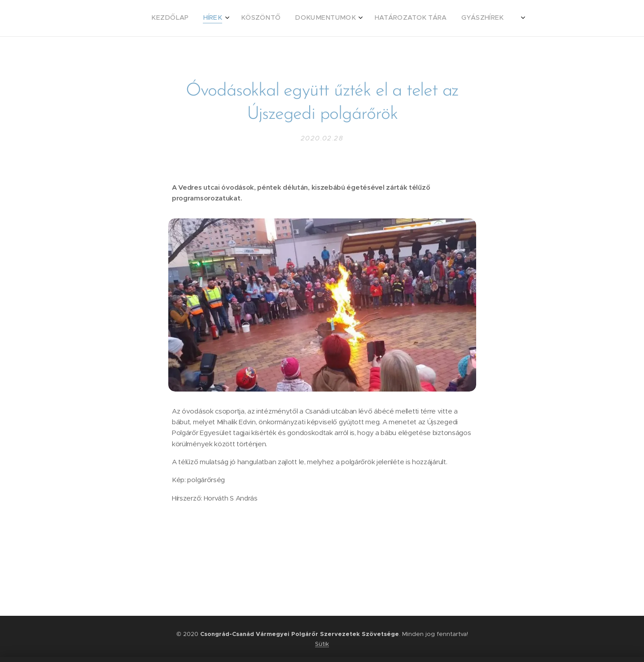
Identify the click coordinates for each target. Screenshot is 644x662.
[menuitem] (355, 18)
